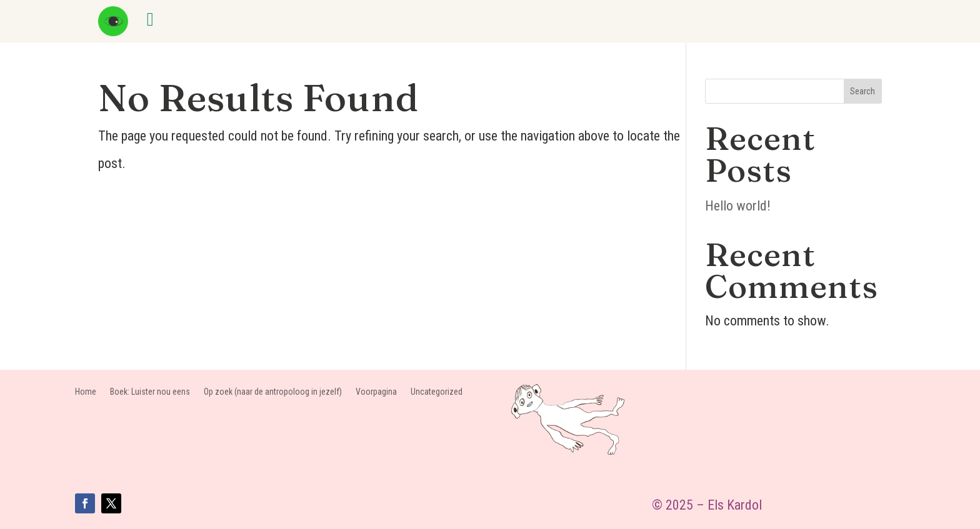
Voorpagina (376, 392)
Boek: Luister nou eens (150, 392)
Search (862, 91)
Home (86, 392)
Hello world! (738, 206)
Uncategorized (437, 392)
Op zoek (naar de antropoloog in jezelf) (273, 392)
